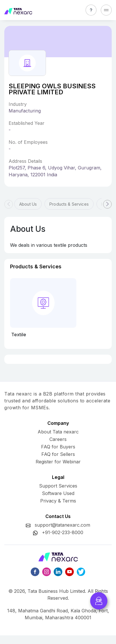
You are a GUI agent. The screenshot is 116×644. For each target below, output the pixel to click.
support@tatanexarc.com (62, 525)
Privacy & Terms (58, 501)
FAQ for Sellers (58, 454)
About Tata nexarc (58, 432)
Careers (58, 439)
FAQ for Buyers (58, 447)
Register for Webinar (58, 462)
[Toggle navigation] (106, 10)
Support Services (58, 486)
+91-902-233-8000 (63, 532)
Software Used (58, 493)
